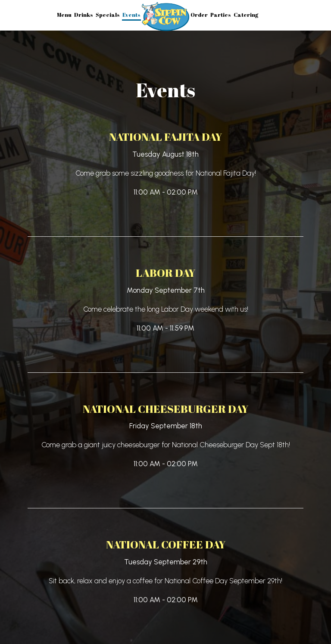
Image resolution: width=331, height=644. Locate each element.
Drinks (84, 15)
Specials (108, 15)
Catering (246, 15)
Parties (221, 15)
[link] (165, 17)
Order (199, 15)
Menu (64, 15)
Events (131, 15)
